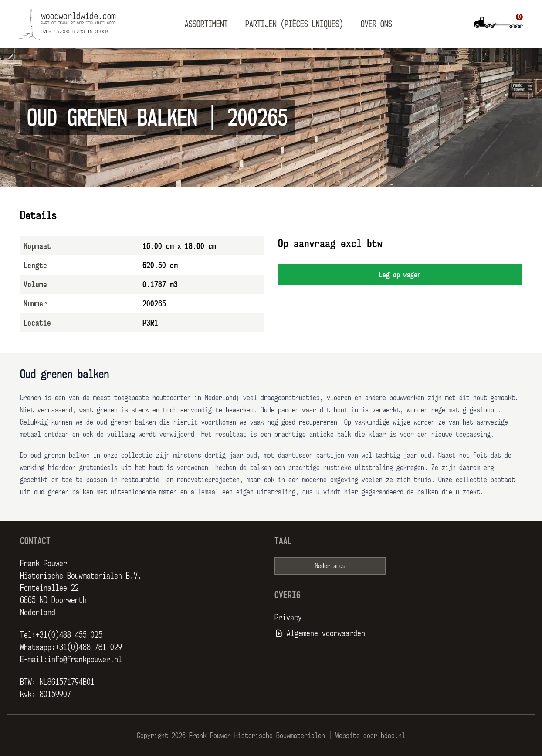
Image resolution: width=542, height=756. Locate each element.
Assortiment (206, 24)
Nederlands (330, 566)
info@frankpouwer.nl (85, 659)
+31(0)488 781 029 (89, 647)
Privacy (288, 617)
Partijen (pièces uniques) (294, 24)
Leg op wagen (400, 275)
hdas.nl (393, 736)
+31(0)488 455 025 (69, 635)
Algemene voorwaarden (326, 633)
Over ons (376, 24)
